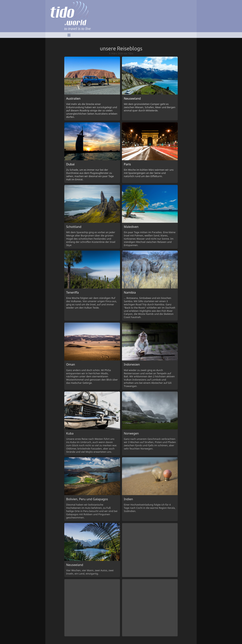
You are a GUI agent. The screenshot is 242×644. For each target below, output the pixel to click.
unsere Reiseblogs (121, 48)
